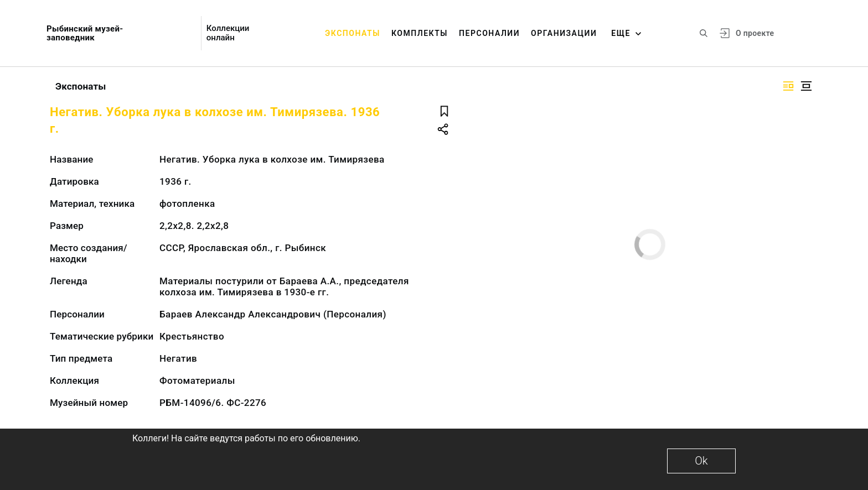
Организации (564, 33)
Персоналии (489, 33)
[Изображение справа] (788, 86)
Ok (701, 461)
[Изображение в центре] (806, 86)
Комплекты (420, 33)
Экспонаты (353, 33)
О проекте (755, 33)
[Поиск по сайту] (704, 33)
